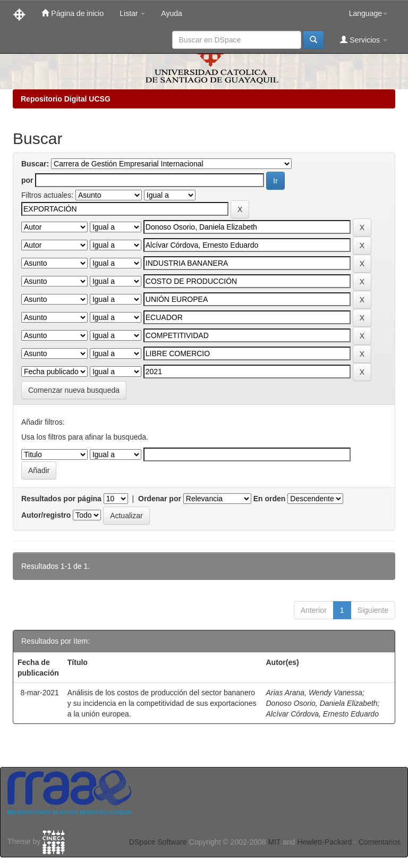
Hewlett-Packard (324, 842)
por (27, 180)
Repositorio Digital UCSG (66, 99)
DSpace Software (158, 842)
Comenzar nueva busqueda (74, 390)
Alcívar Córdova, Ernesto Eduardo (322, 714)
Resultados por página (61, 499)
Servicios (364, 40)
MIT (274, 842)
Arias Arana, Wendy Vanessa (314, 693)
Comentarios (380, 842)
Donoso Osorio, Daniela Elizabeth (321, 703)
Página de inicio (73, 13)
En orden (270, 499)
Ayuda (171, 13)
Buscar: (35, 164)
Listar (132, 13)
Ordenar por (160, 499)
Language (368, 13)
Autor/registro (46, 515)
